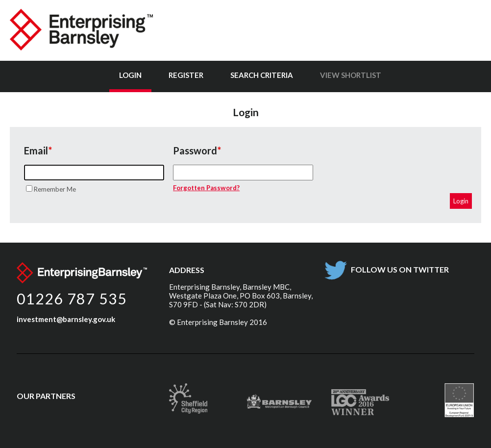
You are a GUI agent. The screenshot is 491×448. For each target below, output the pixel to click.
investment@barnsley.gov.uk (66, 319)
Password (195, 150)
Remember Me (55, 189)
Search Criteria (262, 75)
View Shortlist (351, 75)
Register (186, 75)
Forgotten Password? (206, 188)
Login (130, 75)
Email (36, 150)
